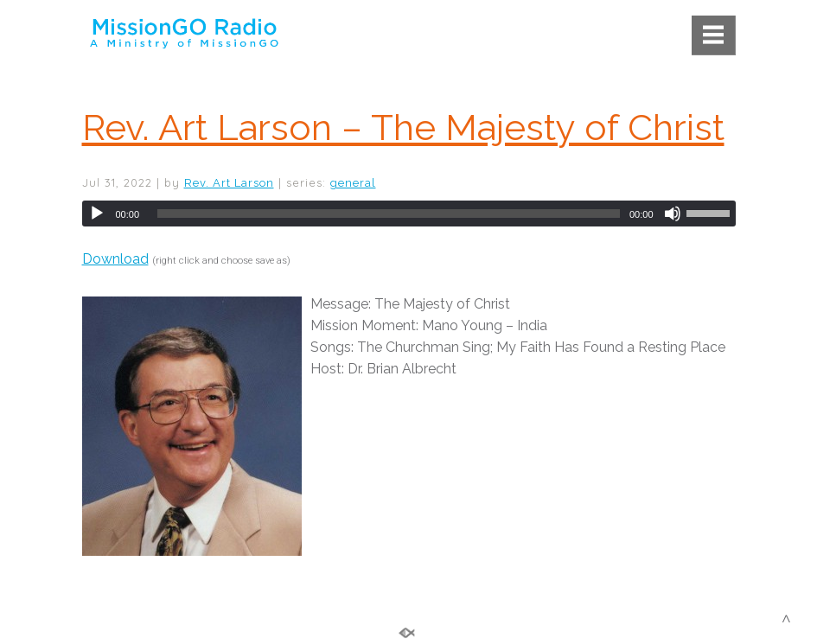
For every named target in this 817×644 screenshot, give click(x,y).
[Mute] (673, 214)
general (353, 183)
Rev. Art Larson (229, 183)
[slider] (389, 214)
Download (115, 259)
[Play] (97, 214)
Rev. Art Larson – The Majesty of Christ (403, 128)
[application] (409, 214)
